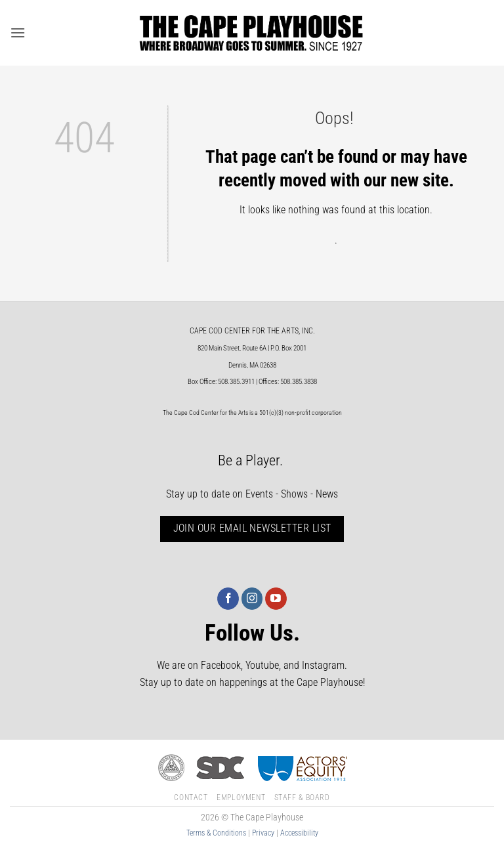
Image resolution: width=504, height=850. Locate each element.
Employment (241, 797)
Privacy (263, 833)
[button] (18, 32)
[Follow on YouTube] (276, 599)
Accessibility (299, 833)
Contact (191, 797)
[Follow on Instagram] (252, 599)
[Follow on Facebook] (228, 599)
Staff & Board (302, 797)
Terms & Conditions (216, 833)
